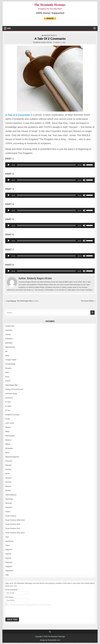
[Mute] (84, 165)
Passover (9, 461)
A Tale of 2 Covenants (18, 115)
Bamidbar (9, 343)
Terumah (9, 503)
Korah (8, 419)
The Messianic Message (50, 5)
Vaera (7, 545)
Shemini (8, 482)
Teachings (9, 499)
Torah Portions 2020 (13, 524)
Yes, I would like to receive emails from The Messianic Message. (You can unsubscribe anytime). (29, 605)
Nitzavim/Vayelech (12, 457)
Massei (8, 427)
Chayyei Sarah (11, 360)
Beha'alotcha (10, 347)
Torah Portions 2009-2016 (15, 520)
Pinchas (8, 469)
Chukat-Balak (10, 364)
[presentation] (25, 612)
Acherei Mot (10, 326)
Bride (7, 356)
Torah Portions (11, 516)
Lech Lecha (10, 423)
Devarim (8, 368)
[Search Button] (95, 28)
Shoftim (8, 490)
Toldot (8, 512)
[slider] (46, 165)
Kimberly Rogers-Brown (43, 42)
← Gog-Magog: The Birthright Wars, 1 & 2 (21, 301)
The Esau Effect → (89, 301)
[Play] (9, 165)
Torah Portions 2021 (13, 528)
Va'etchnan (9, 541)
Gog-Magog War (11, 385)
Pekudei (8, 465)
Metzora (8, 440)
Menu (9, 28)
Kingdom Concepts (50, 35)
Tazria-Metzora (11, 495)
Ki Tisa (8, 410)
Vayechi (8, 554)
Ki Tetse (8, 406)
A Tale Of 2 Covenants (50, 39)
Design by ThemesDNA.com (50, 640)
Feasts (8, 381)
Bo (6, 351)
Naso (7, 453)
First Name (9, 597)
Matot (7, 431)
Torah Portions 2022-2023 (15, 533)
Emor (7, 377)
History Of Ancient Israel (14, 389)
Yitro (7, 575)
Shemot (8, 486)
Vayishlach (9, 571)
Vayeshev (9, 562)
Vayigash (9, 566)
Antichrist (9, 330)
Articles (8, 334)
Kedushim (9, 398)
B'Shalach (9, 339)
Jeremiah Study (11, 394)
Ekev (7, 372)
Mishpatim (9, 448)
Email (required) (12, 590)
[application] (50, 165)
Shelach (8, 478)
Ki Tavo (8, 402)
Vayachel (9, 550)
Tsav (7, 537)
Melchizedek (10, 436)
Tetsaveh (9, 507)
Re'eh (7, 474)
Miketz (8, 444)
